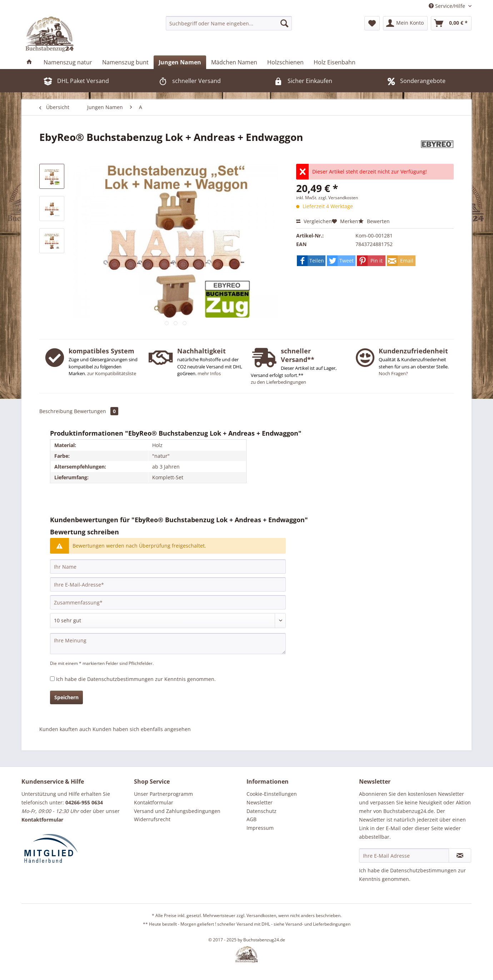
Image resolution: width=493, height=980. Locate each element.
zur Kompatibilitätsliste (112, 373)
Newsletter (260, 802)
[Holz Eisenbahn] (335, 62)
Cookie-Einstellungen (272, 794)
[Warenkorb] (451, 23)
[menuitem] (229, 23)
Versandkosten (261, 915)
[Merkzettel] (372, 23)
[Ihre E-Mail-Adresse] (168, 584)
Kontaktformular (154, 802)
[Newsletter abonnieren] (460, 856)
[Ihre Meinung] (168, 644)
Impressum (260, 828)
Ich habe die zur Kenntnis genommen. (136, 679)
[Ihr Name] (168, 567)
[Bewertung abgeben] (168, 621)
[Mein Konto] (405, 23)
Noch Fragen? (393, 373)
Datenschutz (262, 811)
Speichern (66, 697)
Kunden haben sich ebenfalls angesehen (142, 729)
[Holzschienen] (285, 62)
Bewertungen (96, 411)
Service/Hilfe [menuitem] (448, 6)
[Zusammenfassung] (168, 602)
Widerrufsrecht (152, 819)
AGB (252, 819)
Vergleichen (314, 221)
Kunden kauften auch (65, 729)
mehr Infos (209, 373)
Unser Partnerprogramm (163, 794)
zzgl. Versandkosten (338, 198)
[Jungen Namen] (180, 62)
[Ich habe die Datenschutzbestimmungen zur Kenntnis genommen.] (52, 679)
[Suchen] (284, 23)
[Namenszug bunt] (125, 62)
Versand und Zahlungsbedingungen (177, 811)
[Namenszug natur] (68, 62)
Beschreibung (56, 411)
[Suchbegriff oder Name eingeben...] (229, 23)
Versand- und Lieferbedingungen (318, 924)
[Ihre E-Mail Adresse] (404, 856)
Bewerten (374, 221)
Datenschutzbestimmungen (120, 679)
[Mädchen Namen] (234, 62)
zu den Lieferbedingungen (278, 382)
